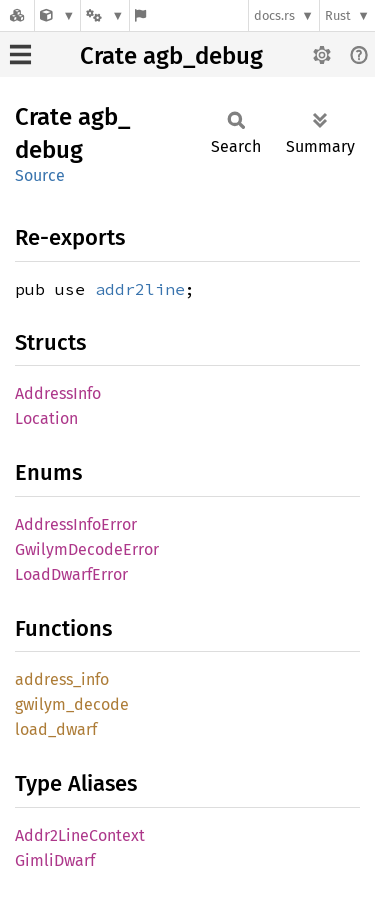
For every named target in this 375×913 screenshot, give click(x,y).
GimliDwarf (55, 860)
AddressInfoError (76, 524)
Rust (338, 15)
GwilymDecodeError (87, 549)
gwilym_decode (72, 704)
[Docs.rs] (17, 15)
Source (40, 175)
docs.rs (274, 15)
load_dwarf (56, 729)
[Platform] (105, 15)
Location (46, 418)
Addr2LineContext (80, 835)
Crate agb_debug (171, 56)
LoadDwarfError (71, 574)
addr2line (140, 289)
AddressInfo (58, 393)
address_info (62, 679)
